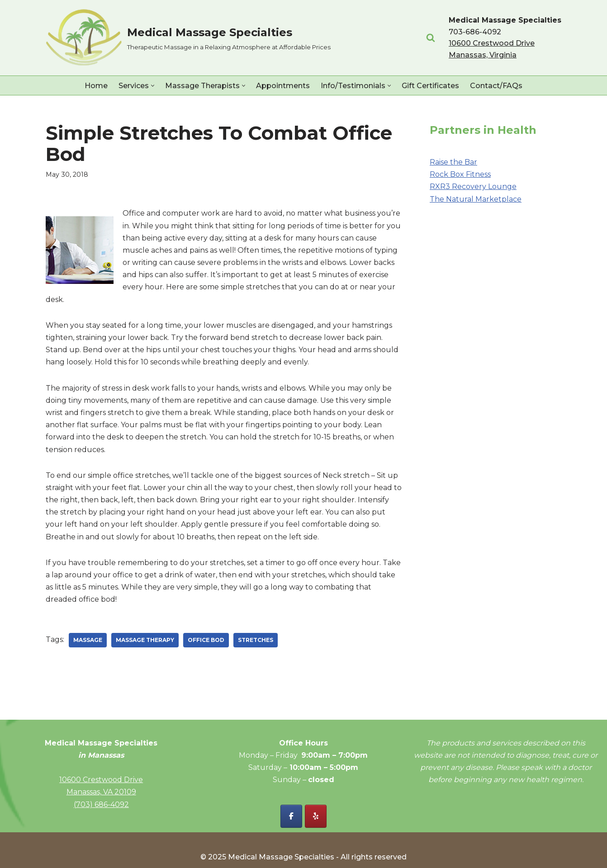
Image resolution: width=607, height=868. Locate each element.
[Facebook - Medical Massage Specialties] (291, 816)
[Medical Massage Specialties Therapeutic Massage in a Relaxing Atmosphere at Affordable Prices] (188, 38)
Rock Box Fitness (460, 174)
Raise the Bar (453, 162)
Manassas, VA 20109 (101, 792)
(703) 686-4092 (101, 804)
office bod (206, 640)
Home (96, 86)
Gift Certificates (430, 86)
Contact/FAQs (496, 86)
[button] (153, 86)
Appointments (283, 86)
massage (88, 640)
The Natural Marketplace (476, 199)
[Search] (431, 38)
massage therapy (145, 640)
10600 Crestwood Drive (101, 780)
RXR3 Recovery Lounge (473, 186)
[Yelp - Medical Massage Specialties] (316, 816)
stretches (256, 640)
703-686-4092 (475, 32)
